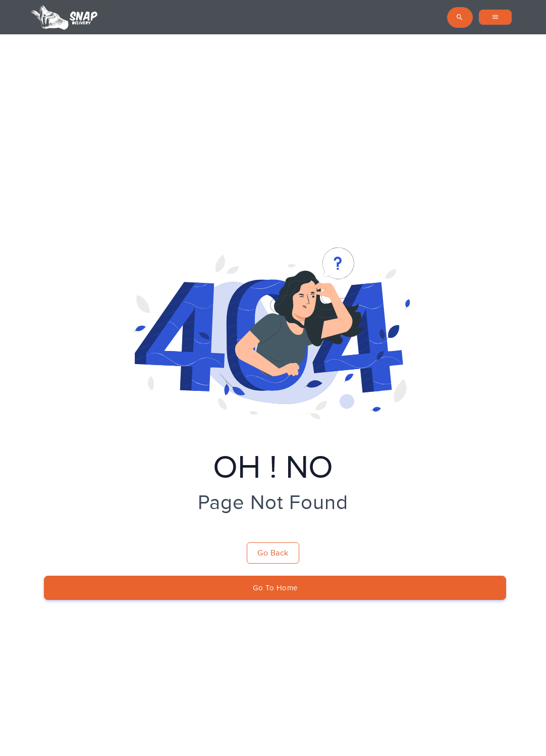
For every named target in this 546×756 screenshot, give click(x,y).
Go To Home (275, 588)
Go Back (273, 553)
